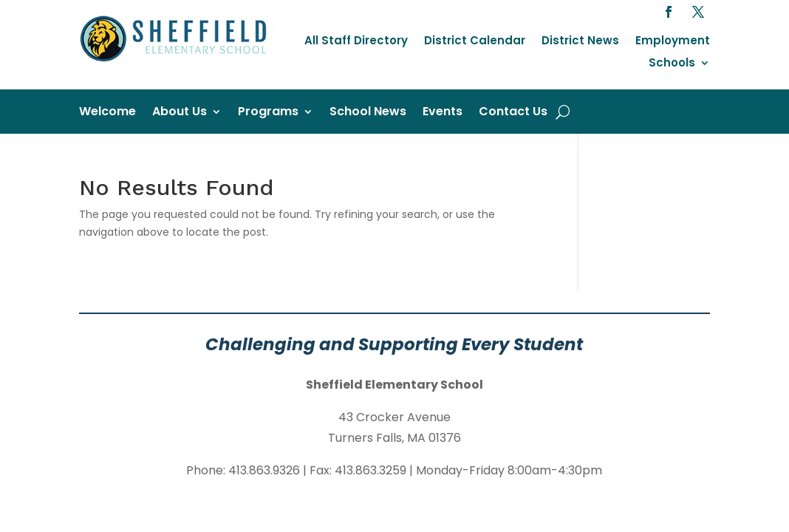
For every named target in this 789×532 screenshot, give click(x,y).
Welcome (107, 113)
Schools (672, 64)
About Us (180, 113)
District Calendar (475, 42)
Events (443, 113)
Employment (673, 42)
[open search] (563, 112)
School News (368, 113)
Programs (268, 113)
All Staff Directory (356, 42)
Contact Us (513, 113)
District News (580, 42)
